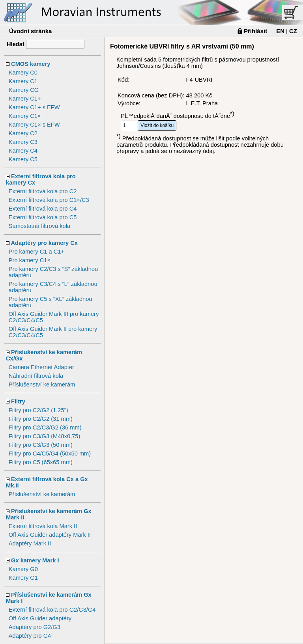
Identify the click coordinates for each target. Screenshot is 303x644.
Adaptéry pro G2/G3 (35, 627)
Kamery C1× (25, 116)
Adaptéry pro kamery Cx (44, 243)
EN (280, 31)
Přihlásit (255, 31)
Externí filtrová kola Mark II (43, 526)
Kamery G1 (23, 578)
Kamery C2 (23, 133)
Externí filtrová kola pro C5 (43, 217)
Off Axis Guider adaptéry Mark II (50, 535)
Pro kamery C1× (30, 260)
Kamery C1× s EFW (34, 125)
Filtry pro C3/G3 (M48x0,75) (45, 436)
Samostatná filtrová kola (39, 226)
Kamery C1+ (25, 99)
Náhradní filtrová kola (36, 376)
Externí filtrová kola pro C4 (43, 209)
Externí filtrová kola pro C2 (43, 191)
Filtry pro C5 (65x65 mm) (41, 462)
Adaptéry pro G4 (30, 636)
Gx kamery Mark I (35, 560)
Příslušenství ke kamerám (42, 385)
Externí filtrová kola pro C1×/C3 (49, 200)
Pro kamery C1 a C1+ (36, 252)
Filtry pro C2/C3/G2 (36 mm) (45, 427)
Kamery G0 (23, 569)
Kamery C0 (23, 73)
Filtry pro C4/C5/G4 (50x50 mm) (50, 454)
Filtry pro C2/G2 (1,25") (38, 410)
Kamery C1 (23, 81)
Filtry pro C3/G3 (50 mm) (41, 445)
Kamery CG (24, 90)
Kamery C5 (23, 159)
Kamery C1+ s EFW (34, 107)
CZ (293, 31)
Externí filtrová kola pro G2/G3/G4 (52, 610)
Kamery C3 (23, 142)
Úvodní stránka (30, 31)
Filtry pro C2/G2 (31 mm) (41, 419)
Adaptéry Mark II (30, 543)
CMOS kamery (31, 64)
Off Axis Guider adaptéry (40, 618)
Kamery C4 (23, 151)
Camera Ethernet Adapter (41, 367)
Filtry (18, 401)
